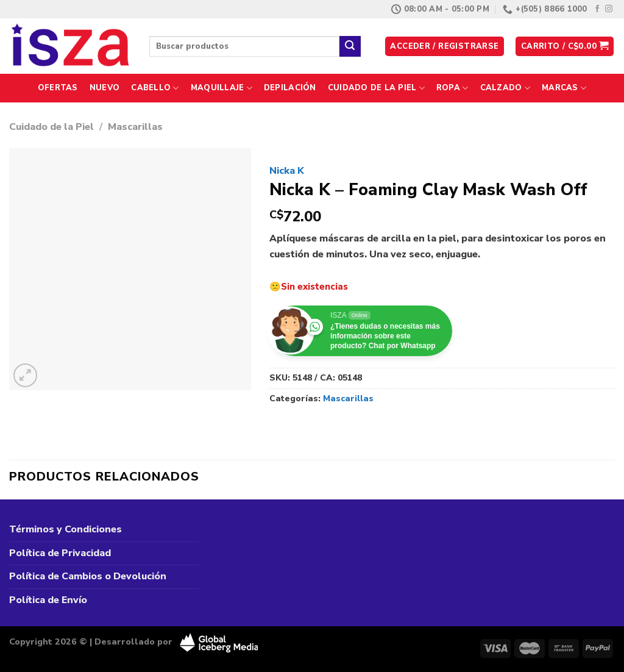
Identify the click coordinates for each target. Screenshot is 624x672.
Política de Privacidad (60, 553)
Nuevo (105, 88)
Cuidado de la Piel (376, 88)
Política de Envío (48, 600)
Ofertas (58, 88)
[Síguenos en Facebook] (597, 9)
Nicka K (287, 171)
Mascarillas (135, 127)
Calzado (505, 88)
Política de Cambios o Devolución (88, 576)
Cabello (155, 88)
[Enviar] (350, 46)
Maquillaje (222, 88)
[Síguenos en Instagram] (609, 9)
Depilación (290, 88)
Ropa (452, 88)
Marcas (564, 88)
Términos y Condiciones (66, 529)
